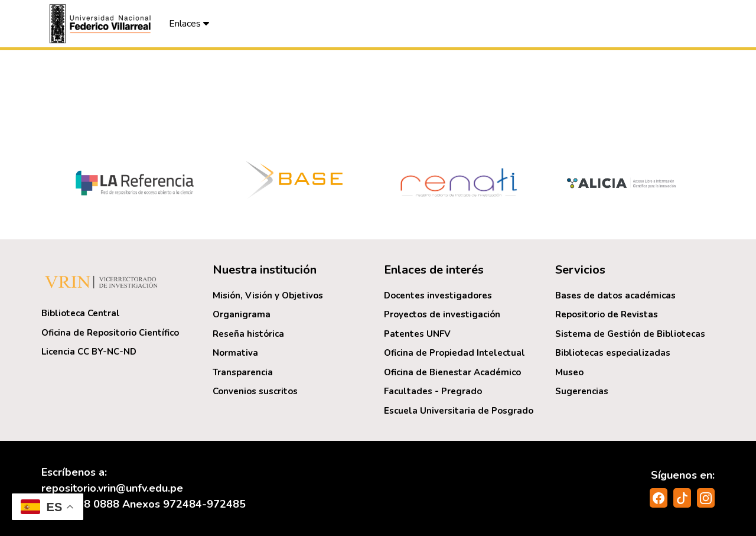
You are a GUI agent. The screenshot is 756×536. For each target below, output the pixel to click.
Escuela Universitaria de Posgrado (459, 411)
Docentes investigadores (438, 295)
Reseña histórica (248, 334)
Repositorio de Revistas (607, 314)
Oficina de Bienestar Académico (452, 372)
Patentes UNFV (417, 334)
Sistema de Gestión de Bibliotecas (630, 334)
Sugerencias (582, 391)
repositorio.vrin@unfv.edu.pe (112, 488)
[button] (102, 24)
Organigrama (242, 314)
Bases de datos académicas (615, 295)
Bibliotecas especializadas (613, 353)
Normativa (235, 353)
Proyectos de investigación (442, 314)
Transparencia (243, 372)
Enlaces (189, 24)
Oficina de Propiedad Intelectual (454, 353)
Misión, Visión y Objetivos (268, 295)
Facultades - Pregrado (433, 391)
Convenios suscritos (255, 391)
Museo (569, 372)
